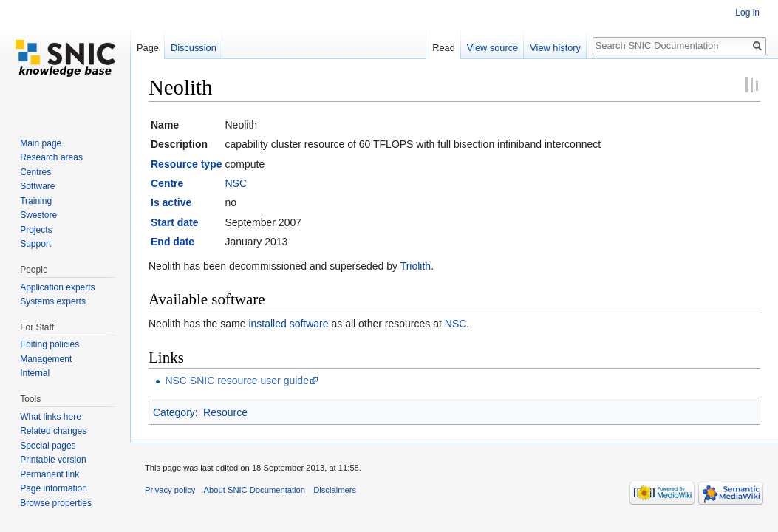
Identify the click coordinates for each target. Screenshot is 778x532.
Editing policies (50, 344)
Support (35, 244)
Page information (54, 488)
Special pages (48, 446)
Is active (171, 202)
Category (174, 412)
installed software (288, 324)
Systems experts (53, 301)
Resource (225, 412)
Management (46, 359)
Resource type (186, 164)
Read (444, 48)
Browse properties (56, 503)
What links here (51, 417)
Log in (747, 13)
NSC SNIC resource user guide (237, 381)
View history (555, 48)
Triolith (416, 266)
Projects (36, 230)
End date (173, 242)
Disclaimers (335, 490)
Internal (35, 373)
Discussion (194, 48)
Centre (167, 183)
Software (37, 186)
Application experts (57, 287)
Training (36, 201)
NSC (236, 183)
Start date (175, 222)
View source (492, 48)
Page (148, 48)
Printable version (53, 460)
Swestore (38, 215)
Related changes (53, 431)
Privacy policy (170, 490)
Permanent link (50, 474)
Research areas (51, 157)
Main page (41, 143)
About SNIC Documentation (255, 490)
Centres (35, 172)
